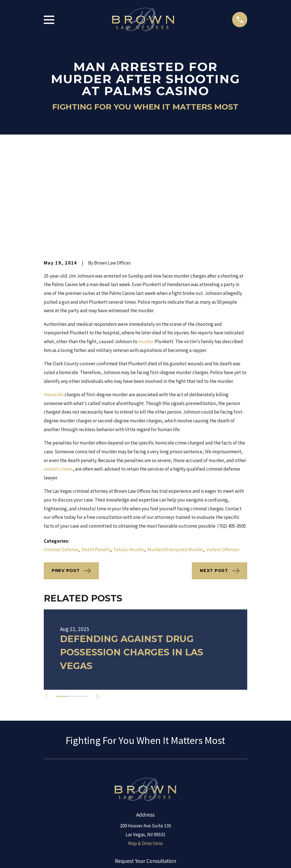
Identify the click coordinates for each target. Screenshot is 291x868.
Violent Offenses (223, 453)
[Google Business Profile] (166, 802)
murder (146, 245)
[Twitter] (152, 802)
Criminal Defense (61, 453)
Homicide (54, 298)
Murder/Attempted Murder (175, 453)
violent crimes (58, 372)
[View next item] (99, 600)
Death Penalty (96, 453)
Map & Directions (145, 747)
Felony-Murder (129, 453)
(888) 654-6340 (145, 775)
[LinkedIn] (125, 802)
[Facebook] (139, 802)
